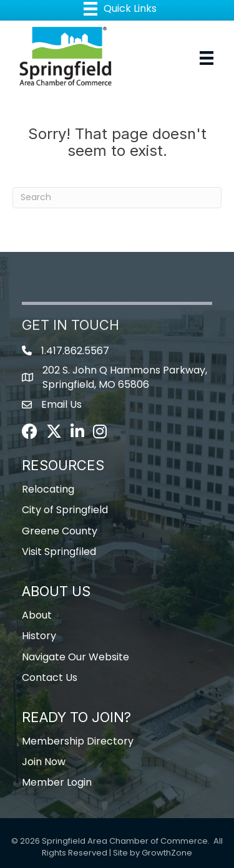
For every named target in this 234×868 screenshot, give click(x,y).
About (37, 615)
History (39, 636)
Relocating (48, 489)
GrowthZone (167, 853)
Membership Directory (78, 741)
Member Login (57, 782)
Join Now (44, 762)
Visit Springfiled (59, 552)
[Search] (117, 198)
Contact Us (50, 678)
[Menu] (207, 58)
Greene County (60, 531)
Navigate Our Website (76, 657)
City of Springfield (65, 510)
